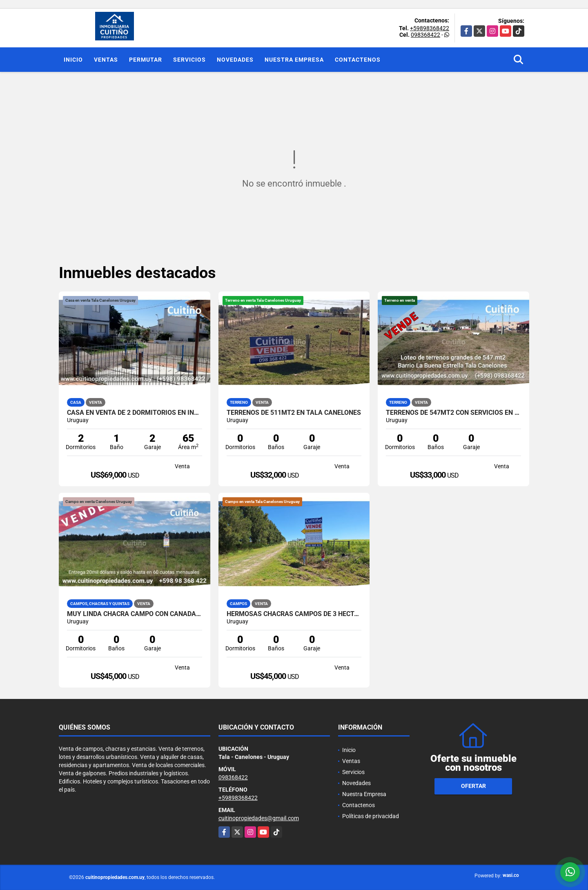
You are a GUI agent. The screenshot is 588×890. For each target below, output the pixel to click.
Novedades (235, 60)
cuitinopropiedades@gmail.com (259, 818)
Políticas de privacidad (371, 816)
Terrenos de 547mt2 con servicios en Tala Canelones (453, 413)
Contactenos (358, 60)
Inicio (73, 60)
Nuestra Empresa (294, 60)
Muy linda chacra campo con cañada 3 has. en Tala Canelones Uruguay (135, 614)
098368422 (425, 35)
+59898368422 (430, 28)
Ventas (106, 60)
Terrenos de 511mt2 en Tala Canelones (294, 413)
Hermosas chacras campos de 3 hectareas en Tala (294, 614)
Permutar (146, 60)
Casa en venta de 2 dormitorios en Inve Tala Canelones (135, 413)
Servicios (189, 60)
